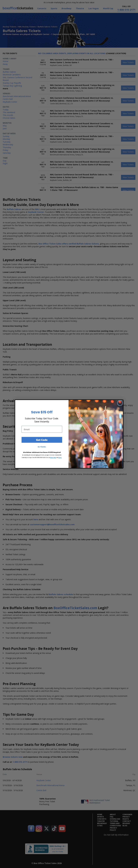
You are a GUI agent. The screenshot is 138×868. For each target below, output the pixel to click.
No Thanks (42, 447)
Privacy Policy (53, 458)
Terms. (60, 458)
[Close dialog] (120, 403)
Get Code (42, 440)
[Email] (42, 429)
